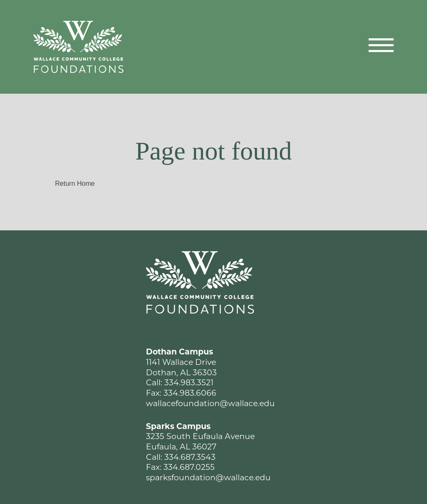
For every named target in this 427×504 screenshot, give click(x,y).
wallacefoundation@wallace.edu (210, 403)
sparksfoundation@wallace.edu (208, 478)
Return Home (75, 183)
